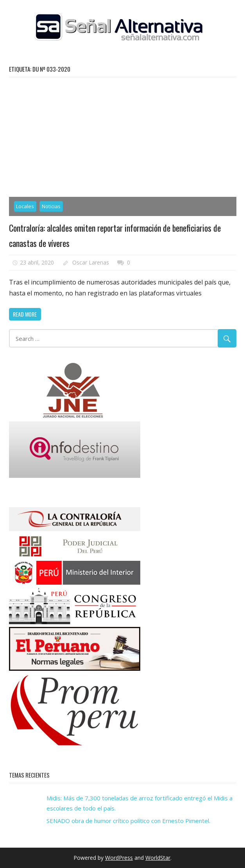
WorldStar (158, 858)
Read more (25, 314)
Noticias (51, 206)
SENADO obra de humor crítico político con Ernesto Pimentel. (128, 821)
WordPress (119, 858)
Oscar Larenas (91, 262)
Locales (25, 206)
